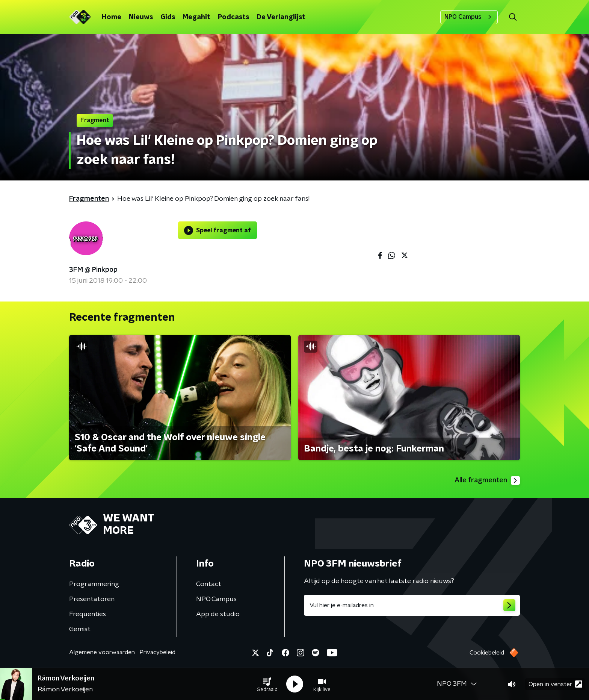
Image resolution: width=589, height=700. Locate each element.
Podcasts (233, 17)
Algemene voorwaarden (102, 652)
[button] (267, 684)
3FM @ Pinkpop (93, 270)
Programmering (94, 584)
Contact (209, 584)
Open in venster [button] (555, 684)
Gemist (80, 629)
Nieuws (141, 17)
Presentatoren (92, 599)
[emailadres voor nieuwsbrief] (412, 605)
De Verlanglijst (281, 17)
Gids (168, 17)
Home (112, 17)
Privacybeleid (157, 652)
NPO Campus (469, 17)
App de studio (218, 614)
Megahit (196, 17)
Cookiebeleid (487, 653)
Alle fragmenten (487, 480)
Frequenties (88, 614)
